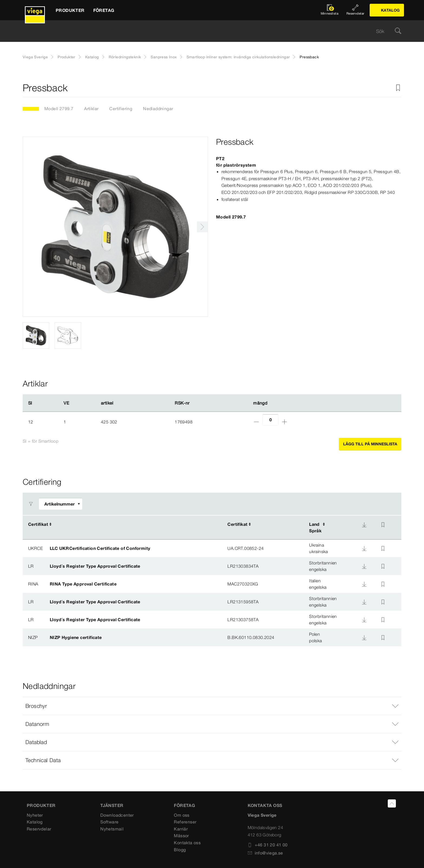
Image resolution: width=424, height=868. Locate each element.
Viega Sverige (35, 57)
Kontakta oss (187, 843)
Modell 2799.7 (59, 109)
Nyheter (35, 815)
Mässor (181, 836)
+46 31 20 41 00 (268, 845)
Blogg (180, 850)
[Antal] (270, 420)
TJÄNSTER (112, 805)
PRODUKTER (41, 805)
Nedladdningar (158, 109)
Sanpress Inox (164, 57)
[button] (212, 706)
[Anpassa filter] (61, 504)
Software (109, 822)
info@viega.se (265, 853)
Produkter (67, 57)
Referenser (185, 822)
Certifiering (121, 109)
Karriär (181, 829)
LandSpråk (315, 527)
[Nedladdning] (364, 525)
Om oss (182, 815)
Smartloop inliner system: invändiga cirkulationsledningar (238, 57)
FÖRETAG (184, 805)
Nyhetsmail (112, 829)
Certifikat (38, 524)
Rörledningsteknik (125, 57)
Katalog (92, 57)
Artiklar (91, 109)
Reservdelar (39, 829)
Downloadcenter (117, 815)
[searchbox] (207, 31)
